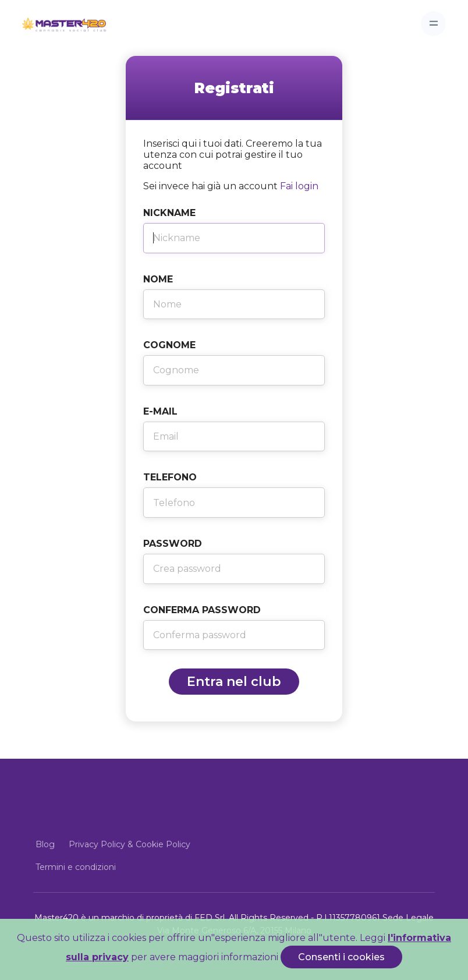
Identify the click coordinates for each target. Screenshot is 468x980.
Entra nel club (234, 682)
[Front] (55, 23)
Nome (158, 279)
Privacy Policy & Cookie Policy (130, 844)
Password (173, 544)
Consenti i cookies (341, 957)
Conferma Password (202, 610)
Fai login (299, 186)
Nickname (169, 213)
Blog (45, 844)
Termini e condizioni (76, 867)
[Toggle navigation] (433, 24)
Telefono (170, 477)
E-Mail (160, 411)
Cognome (169, 345)
